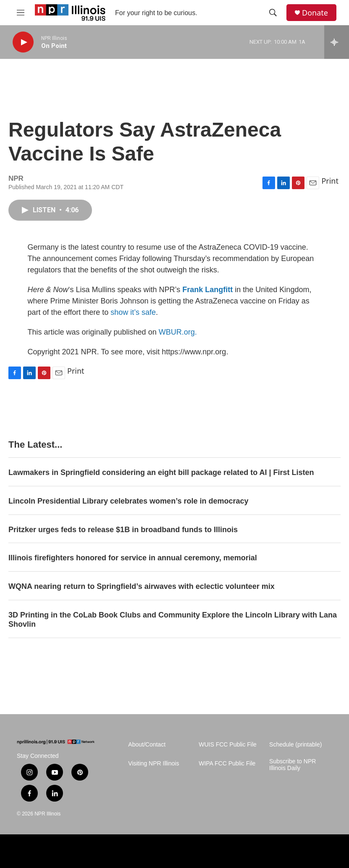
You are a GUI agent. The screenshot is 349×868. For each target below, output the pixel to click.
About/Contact (147, 745)
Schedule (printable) (295, 745)
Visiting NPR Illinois (154, 764)
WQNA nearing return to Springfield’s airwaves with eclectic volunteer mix (142, 586)
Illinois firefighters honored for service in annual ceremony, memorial (133, 558)
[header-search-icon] (273, 13)
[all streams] (337, 42)
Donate (315, 13)
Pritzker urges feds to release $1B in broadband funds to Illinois (123, 530)
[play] (23, 42)
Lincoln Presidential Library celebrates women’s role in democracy (129, 501)
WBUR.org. (178, 332)
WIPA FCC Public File (227, 764)
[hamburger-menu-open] (21, 13)
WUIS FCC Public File (228, 745)
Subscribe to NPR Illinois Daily (293, 765)
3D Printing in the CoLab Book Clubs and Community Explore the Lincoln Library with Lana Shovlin (173, 620)
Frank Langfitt (207, 290)
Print (330, 181)
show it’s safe (133, 312)
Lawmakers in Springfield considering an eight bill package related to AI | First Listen (161, 472)
